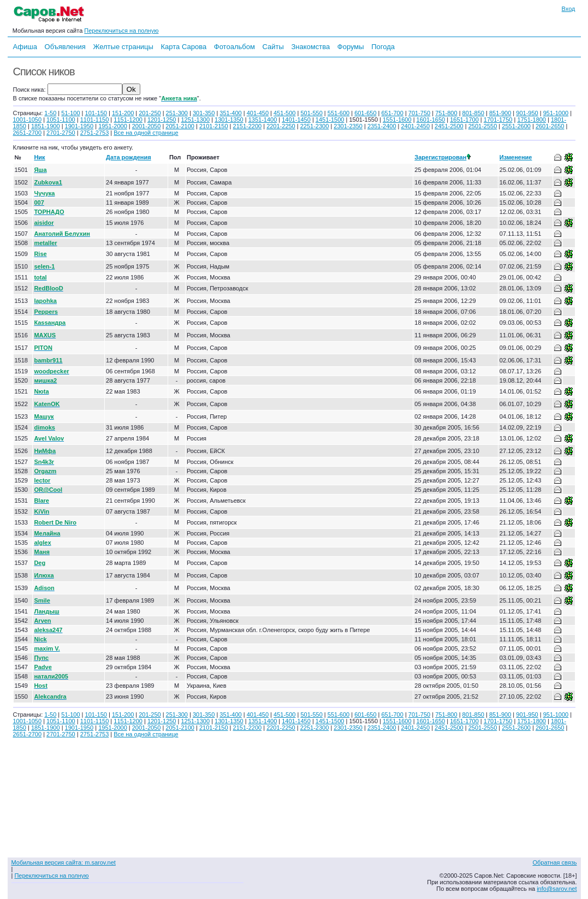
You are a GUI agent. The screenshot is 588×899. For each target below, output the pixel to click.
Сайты (273, 47)
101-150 (96, 113)
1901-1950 (79, 126)
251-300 (177, 113)
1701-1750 (498, 120)
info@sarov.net (557, 889)
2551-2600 (516, 126)
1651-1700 (464, 120)
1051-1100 (61, 120)
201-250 (150, 113)
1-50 (50, 113)
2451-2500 (449, 126)
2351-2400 (382, 126)
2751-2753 (95, 133)
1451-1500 (330, 120)
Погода (383, 47)
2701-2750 (61, 133)
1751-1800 (531, 120)
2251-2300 (315, 126)
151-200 (123, 113)
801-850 (473, 113)
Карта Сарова (184, 47)
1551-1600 (397, 120)
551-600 (338, 113)
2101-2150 (214, 126)
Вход (569, 9)
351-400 (230, 113)
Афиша (25, 47)
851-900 (500, 113)
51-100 (70, 113)
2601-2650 (550, 126)
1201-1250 (162, 120)
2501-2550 (483, 126)
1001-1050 (28, 120)
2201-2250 (281, 126)
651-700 (392, 113)
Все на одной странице (146, 133)
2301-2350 (348, 126)
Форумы (351, 47)
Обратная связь (554, 862)
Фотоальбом (234, 47)
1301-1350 (229, 120)
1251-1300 (195, 120)
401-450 (258, 113)
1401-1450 (296, 120)
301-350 (204, 113)
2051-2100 (180, 126)
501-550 (311, 113)
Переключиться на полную (121, 31)
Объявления (65, 47)
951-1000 (556, 113)
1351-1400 (263, 120)
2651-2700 (28, 133)
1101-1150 (95, 120)
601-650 (365, 113)
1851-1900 (46, 126)
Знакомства (310, 47)
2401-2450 (416, 126)
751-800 (446, 113)
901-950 (527, 113)
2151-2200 (248, 126)
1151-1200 (128, 120)
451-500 (284, 113)
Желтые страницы (123, 47)
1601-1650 (431, 120)
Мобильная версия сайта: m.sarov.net (64, 862)
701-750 (419, 113)
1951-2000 (113, 126)
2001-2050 (147, 126)
